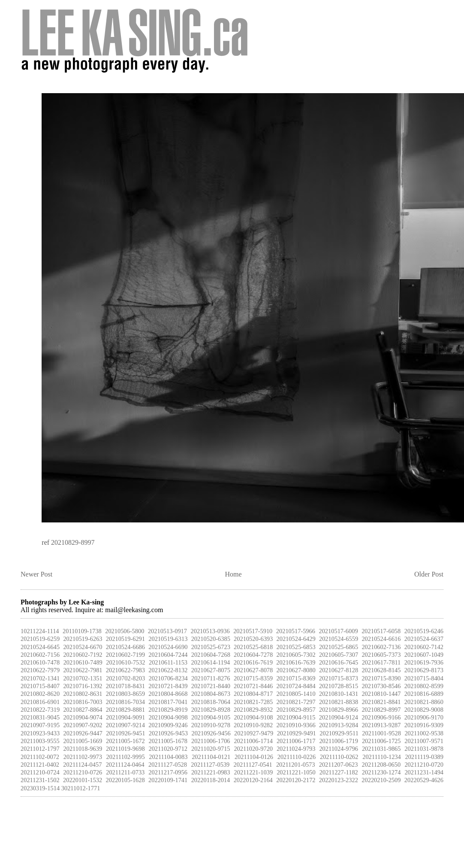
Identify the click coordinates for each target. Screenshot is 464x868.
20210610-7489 (83, 662)
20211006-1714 (253, 741)
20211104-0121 (211, 757)
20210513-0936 (210, 631)
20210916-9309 (424, 725)
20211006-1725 (381, 741)
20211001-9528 (381, 733)
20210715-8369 (296, 678)
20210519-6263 (83, 639)
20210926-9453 (168, 733)
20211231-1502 (40, 780)
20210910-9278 (211, 725)
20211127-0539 (210, 765)
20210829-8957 (296, 710)
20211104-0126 (254, 757)
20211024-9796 (339, 749)
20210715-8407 (40, 686)
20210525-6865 (339, 647)
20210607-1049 (424, 655)
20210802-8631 (83, 694)
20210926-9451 (125, 733)
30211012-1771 (81, 788)
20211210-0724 (40, 772)
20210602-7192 (83, 655)
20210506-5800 (125, 631)
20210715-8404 (424, 678)
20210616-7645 (339, 662)
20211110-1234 (382, 757)
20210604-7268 (211, 655)
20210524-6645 (40, 647)
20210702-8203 (125, 678)
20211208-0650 (381, 765)
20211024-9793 (296, 749)
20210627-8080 (296, 670)
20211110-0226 (297, 757)
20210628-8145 (381, 670)
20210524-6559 (339, 639)
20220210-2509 (381, 780)
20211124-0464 (125, 765)
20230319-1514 (40, 788)
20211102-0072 (40, 757)
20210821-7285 (253, 702)
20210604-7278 (253, 655)
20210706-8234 (168, 678)
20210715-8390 (381, 678)
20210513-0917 (167, 631)
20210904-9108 (253, 717)
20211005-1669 (83, 741)
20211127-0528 (168, 765)
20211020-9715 (211, 749)
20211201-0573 (296, 765)
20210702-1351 (83, 678)
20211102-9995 (126, 757)
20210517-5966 (296, 631)
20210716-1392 (83, 686)
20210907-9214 (125, 725)
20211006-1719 (339, 741)
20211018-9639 (83, 749)
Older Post (429, 574)
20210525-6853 (296, 647)
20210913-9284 (339, 725)
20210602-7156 (40, 655)
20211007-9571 (424, 741)
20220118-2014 (211, 780)
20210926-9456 (211, 733)
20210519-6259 (40, 639)
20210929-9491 (297, 733)
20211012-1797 (40, 749)
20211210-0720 (424, 765)
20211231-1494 (424, 772)
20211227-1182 (339, 772)
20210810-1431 (339, 694)
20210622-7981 (83, 670)
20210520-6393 (253, 639)
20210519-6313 (168, 639)
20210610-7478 (40, 662)
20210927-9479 (254, 733)
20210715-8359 (253, 678)
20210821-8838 (339, 702)
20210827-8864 (83, 710)
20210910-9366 (296, 725)
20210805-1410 (296, 694)
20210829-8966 (339, 710)
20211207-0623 (339, 765)
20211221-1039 (254, 772)
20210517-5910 (253, 631)
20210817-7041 (168, 702)
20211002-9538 (424, 733)
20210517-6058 (381, 631)
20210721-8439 (168, 686)
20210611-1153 (168, 662)
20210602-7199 (125, 655)
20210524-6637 (424, 639)
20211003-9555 (40, 741)
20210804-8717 (253, 694)
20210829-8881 (125, 710)
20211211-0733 (125, 772)
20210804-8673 (211, 694)
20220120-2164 (253, 780)
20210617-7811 (381, 662)
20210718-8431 (125, 686)
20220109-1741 (168, 780)
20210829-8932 (253, 710)
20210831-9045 (40, 717)
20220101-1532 (83, 780)
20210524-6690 (168, 647)
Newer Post (36, 574)
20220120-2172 (296, 780)
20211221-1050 (296, 772)
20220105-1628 (125, 780)
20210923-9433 (40, 733)
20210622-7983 (125, 670)
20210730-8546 (381, 686)
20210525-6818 (253, 647)
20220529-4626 (424, 780)
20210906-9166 (381, 717)
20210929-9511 (339, 733)
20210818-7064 (211, 702)
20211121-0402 (40, 765)
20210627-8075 (211, 670)
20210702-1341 (40, 678)
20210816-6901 (40, 702)
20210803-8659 (125, 694)
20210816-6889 (424, 694)
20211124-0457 (82, 765)
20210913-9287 (381, 725)
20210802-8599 (424, 686)
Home (234, 574)
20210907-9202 (83, 725)
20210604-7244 (168, 655)
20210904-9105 (211, 717)
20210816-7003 (83, 702)
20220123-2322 (339, 780)
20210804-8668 (168, 694)
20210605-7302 (296, 655)
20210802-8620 (40, 694)
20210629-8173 (424, 670)
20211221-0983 (211, 772)
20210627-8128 (339, 670)
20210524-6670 (83, 647)
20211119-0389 (424, 757)
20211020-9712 (168, 749)
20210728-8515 (339, 686)
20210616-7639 (296, 662)
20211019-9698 (125, 749)
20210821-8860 (424, 702)
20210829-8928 (211, 710)
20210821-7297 (296, 702)
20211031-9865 (381, 749)
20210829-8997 (73, 542)
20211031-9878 (424, 749)
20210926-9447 (83, 733)
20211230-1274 (381, 772)
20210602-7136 (381, 647)
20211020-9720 (253, 749)
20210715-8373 (339, 678)
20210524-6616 (381, 639)
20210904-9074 (83, 717)
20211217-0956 (168, 772)
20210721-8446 (253, 686)
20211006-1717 (296, 741)
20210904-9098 (168, 717)
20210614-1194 (211, 662)
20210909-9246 (168, 725)
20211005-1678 (168, 741)
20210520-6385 (211, 639)
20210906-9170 (424, 717)
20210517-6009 (338, 631)
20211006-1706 (211, 741)
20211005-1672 (125, 741)
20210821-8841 (381, 702)
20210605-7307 (339, 655)
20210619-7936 (424, 662)
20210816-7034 (125, 702)
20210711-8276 (211, 678)
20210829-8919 (168, 710)
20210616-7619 (253, 662)
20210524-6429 (296, 639)
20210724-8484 (296, 686)
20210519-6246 (424, 631)
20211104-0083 (168, 757)
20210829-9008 (424, 710)
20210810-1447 (381, 694)
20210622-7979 (40, 670)
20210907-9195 (40, 725)
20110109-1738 (82, 631)
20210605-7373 (381, 655)
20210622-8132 (168, 670)
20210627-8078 (253, 670)
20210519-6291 (125, 639)
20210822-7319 (40, 710)
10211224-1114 (40, 631)
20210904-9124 (339, 717)
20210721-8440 (211, 686)
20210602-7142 (424, 647)
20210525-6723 (211, 647)
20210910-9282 (253, 725)
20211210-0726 (83, 772)
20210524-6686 (125, 647)
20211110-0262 (339, 757)
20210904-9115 (296, 717)
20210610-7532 (125, 662)
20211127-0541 (253, 765)
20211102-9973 (83, 757)
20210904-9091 (125, 717)
